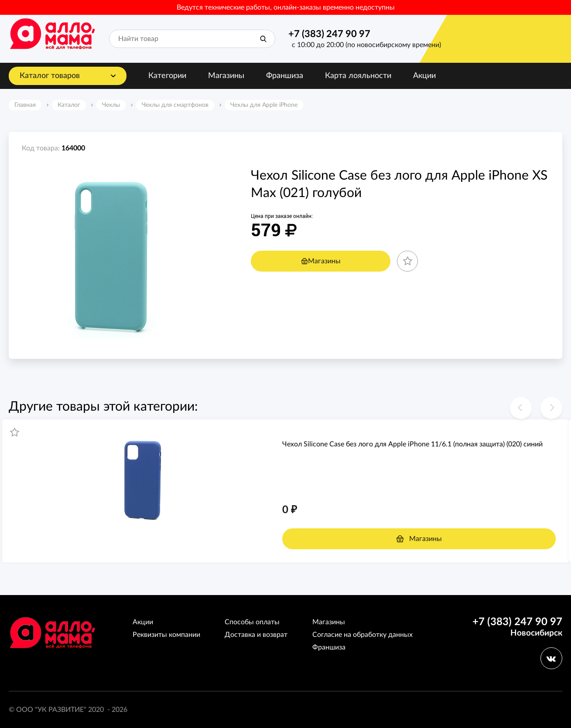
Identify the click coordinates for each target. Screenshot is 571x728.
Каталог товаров (50, 76)
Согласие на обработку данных (362, 635)
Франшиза (285, 76)
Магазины (226, 76)
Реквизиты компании (166, 635)
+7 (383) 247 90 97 (329, 34)
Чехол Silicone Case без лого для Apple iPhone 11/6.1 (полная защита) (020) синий (412, 444)
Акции (424, 76)
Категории (167, 76)
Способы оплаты (252, 622)
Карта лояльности (358, 76)
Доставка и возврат (256, 635)
